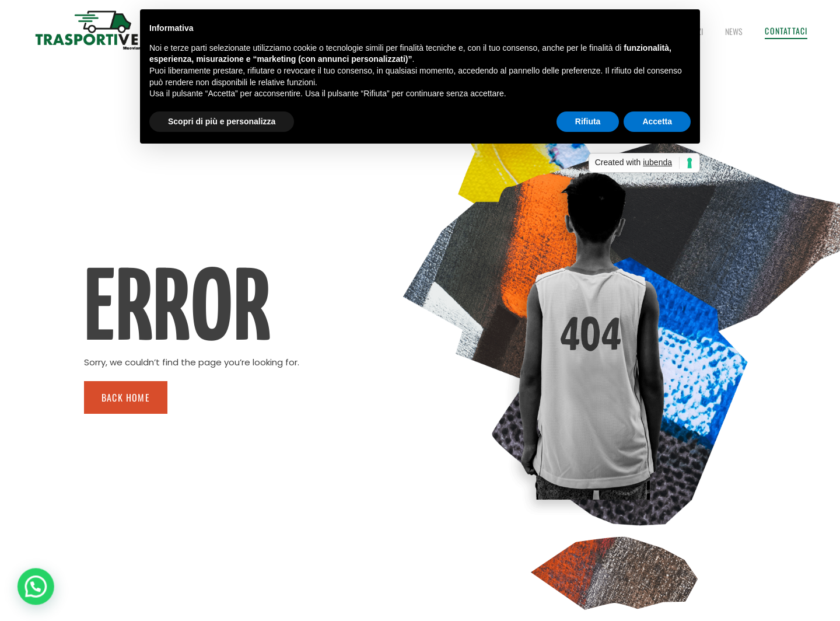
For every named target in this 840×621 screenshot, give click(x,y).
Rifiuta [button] (588, 121)
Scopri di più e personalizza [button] (222, 121)
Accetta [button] (657, 121)
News (734, 31)
